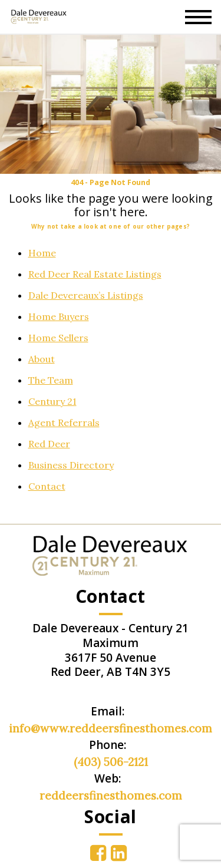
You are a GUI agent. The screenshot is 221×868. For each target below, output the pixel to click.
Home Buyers (59, 316)
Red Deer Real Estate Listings (95, 274)
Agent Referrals (64, 423)
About (42, 359)
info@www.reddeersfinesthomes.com (111, 728)
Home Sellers (58, 338)
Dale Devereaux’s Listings (86, 295)
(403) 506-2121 (111, 762)
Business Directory (71, 465)
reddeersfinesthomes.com (111, 796)
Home (42, 253)
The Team (51, 380)
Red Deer (49, 444)
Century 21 (52, 401)
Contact (47, 486)
